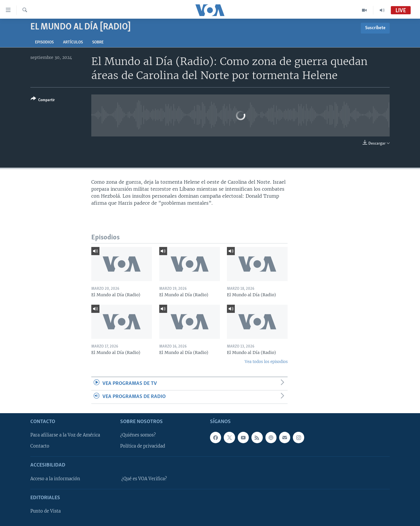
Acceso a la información (55, 478)
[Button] (43, 100)
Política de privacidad (143, 446)
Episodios (44, 42)
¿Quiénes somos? (138, 435)
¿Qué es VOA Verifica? (144, 478)
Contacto (40, 446)
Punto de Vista (45, 511)
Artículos (73, 42)
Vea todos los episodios (266, 362)
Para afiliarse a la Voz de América (65, 435)
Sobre (98, 42)
